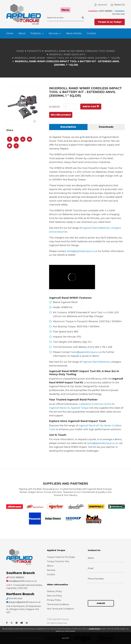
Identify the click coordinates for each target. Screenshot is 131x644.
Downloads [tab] (106, 127)
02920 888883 (106, 11)
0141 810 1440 (118, 14)
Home (10, 33)
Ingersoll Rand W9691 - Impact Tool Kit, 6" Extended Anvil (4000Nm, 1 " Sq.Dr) (67, 58)
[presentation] (107, 590)
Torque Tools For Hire (58, 561)
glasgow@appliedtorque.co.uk (25, 602)
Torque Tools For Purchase (61, 557)
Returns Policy (54, 596)
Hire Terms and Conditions (60, 609)
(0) (120, 5)
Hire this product (61, 115)
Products (36, 33)
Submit (101, 603)
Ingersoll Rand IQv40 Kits (67, 54)
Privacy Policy (54, 600)
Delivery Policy (54, 591)
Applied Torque (80, 408)
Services (53, 33)
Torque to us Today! (110, 22)
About (22, 33)
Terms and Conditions (58, 604)
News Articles (74, 33)
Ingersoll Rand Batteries (96, 362)
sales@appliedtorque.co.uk (82, 251)
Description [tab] (68, 127)
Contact (91, 33)
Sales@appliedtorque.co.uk (86, 352)
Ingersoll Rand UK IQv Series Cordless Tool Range (80, 51)
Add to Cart (91, 106)
